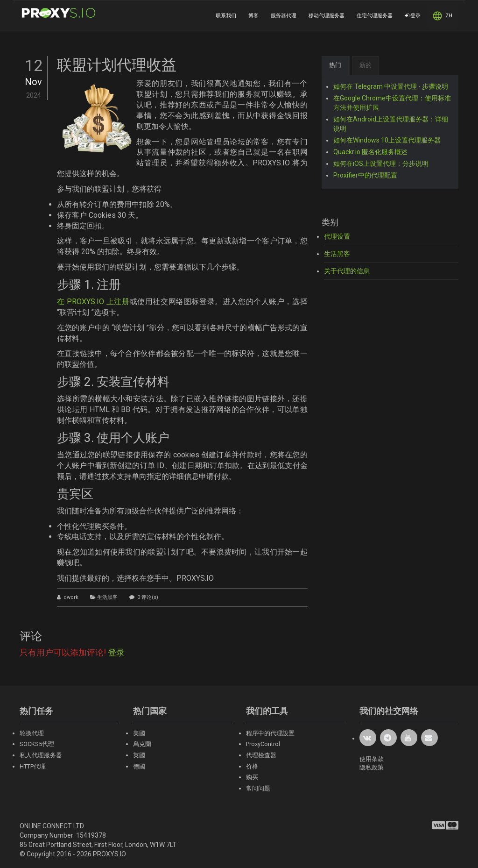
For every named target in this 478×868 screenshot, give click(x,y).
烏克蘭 (142, 744)
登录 (413, 16)
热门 (335, 65)
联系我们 (226, 16)
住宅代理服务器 (375, 16)
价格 (252, 766)
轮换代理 (32, 733)
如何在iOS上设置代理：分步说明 (381, 164)
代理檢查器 (261, 755)
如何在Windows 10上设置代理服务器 (387, 140)
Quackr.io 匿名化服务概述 (370, 152)
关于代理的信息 (347, 271)
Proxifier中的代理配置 (365, 175)
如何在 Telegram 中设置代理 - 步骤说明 (391, 86)
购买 (252, 777)
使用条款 (372, 759)
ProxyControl (263, 744)
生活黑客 (107, 597)
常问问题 (258, 788)
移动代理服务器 (327, 16)
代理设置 (337, 236)
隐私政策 (372, 767)
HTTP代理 (33, 766)
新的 (366, 65)
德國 (139, 766)
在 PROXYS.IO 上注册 (93, 302)
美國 (139, 733)
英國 (139, 755)
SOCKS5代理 (37, 744)
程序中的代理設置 (270, 733)
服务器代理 (284, 16)
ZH (443, 16)
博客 (253, 16)
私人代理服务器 (41, 755)
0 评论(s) (147, 597)
